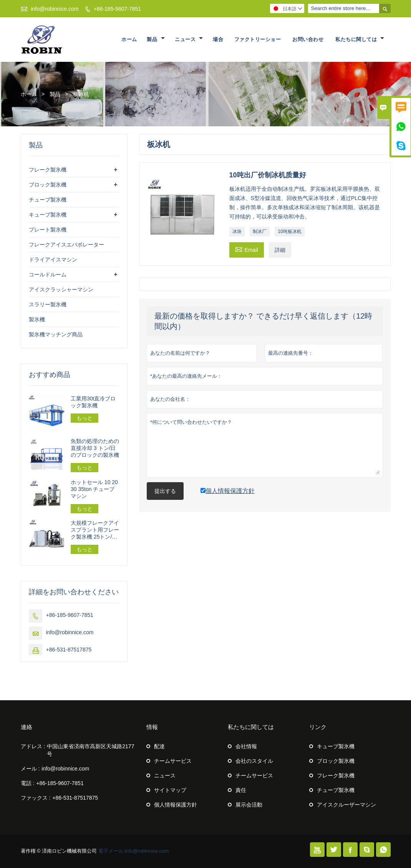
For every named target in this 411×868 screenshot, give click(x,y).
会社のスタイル (254, 761)
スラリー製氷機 (48, 304)
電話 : (28, 783)
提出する (165, 491)
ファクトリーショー (258, 39)
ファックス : (36, 798)
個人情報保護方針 (176, 805)
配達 (159, 746)
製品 (156, 39)
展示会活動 (249, 805)
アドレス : (33, 746)
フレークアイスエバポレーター (66, 245)
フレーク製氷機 (48, 170)
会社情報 (246, 746)
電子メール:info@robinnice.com (134, 851)
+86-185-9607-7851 (117, 9)
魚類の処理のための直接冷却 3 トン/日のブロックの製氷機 (95, 448)
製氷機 (37, 319)
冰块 (237, 231)
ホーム (129, 39)
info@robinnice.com (55, 9)
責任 (241, 790)
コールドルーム (48, 274)
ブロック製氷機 (48, 185)
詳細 (280, 250)
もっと (85, 418)
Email (247, 249)
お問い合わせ (308, 39)
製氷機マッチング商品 (56, 334)
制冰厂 (260, 231)
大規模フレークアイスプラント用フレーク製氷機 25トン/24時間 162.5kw (95, 530)
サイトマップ (170, 790)
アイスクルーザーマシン (346, 805)
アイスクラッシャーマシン (61, 289)
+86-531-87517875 (69, 650)
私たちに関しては (360, 39)
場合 (218, 39)
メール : (30, 769)
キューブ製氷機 (48, 215)
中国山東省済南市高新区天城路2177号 (90, 750)
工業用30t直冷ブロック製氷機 (93, 402)
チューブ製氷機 (48, 200)
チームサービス (173, 761)
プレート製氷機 (48, 230)
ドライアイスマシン (53, 260)
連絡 (27, 727)
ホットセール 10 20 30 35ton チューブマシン (94, 489)
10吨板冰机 (289, 231)
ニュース (189, 39)
